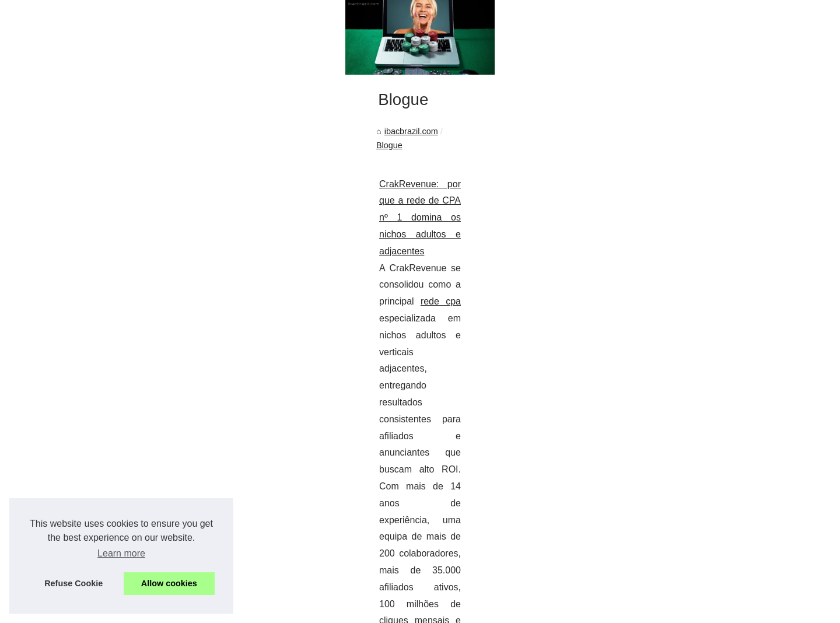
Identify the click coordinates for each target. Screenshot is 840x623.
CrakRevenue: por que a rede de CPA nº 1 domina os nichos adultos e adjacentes (245, 470)
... (256, 554)
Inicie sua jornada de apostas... (668, 531)
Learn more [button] (121, 553)
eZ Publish (267, 598)
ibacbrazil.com (108, 431)
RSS (239, 598)
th (235, 610)
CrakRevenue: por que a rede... (668, 478)
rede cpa (316, 486)
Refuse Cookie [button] (73, 583)
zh (262, 610)
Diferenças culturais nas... (658, 424)
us (248, 610)
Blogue (158, 431)
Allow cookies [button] (169, 583)
